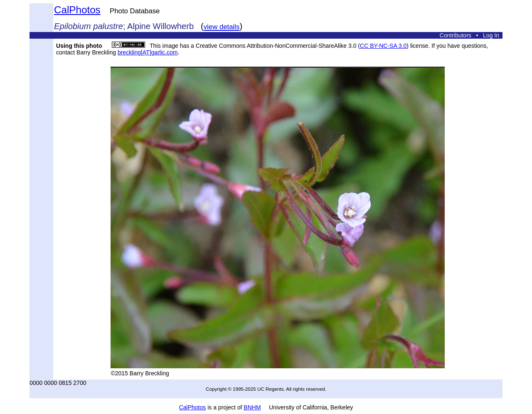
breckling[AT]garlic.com (148, 52)
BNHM (252, 407)
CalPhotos (77, 10)
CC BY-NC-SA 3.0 (383, 46)
